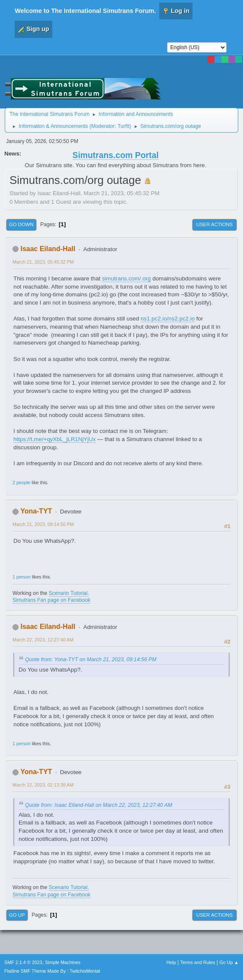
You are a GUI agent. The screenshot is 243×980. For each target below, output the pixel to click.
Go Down (21, 224)
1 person (22, 577)
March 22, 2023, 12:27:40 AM (43, 640)
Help (171, 962)
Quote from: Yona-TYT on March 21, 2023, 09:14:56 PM (91, 660)
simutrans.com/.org (126, 278)
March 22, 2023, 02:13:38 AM (43, 785)
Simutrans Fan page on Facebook (52, 600)
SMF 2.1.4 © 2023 (23, 962)
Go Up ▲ (229, 962)
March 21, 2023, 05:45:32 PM (43, 262)
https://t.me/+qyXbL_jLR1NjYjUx (55, 439)
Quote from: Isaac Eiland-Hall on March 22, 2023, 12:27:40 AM (99, 805)
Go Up (17, 915)
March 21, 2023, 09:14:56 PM (43, 524)
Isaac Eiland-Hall (48, 249)
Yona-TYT (36, 511)
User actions (215, 224)
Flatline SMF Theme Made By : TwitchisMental (52, 971)
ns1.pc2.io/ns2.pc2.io (168, 319)
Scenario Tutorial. (69, 593)
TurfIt (123, 126)
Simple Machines (63, 962)
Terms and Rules (198, 962)
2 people (21, 482)
